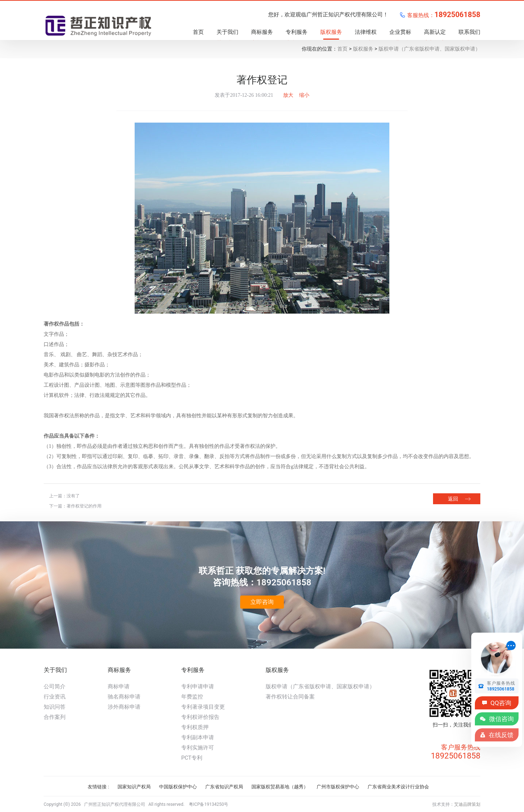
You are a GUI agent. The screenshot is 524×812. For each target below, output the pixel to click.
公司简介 (55, 686)
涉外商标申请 (124, 707)
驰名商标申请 (124, 697)
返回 (453, 499)
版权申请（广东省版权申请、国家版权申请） (429, 49)
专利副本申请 (198, 737)
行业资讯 (55, 697)
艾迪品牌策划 (467, 804)
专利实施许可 (198, 748)
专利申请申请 (198, 686)
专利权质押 (195, 727)
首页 (342, 49)
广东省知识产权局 (224, 787)
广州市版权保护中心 (338, 787)
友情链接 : (98, 787)
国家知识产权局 (134, 787)
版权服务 (363, 49)
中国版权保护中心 (178, 787)
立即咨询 (262, 602)
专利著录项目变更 (203, 707)
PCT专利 (192, 758)
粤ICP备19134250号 (209, 804)
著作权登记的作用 (84, 506)
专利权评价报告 (200, 717)
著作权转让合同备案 (290, 697)
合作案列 (55, 717)
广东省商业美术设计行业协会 (398, 787)
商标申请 (119, 686)
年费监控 (192, 697)
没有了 (73, 496)
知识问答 (55, 707)
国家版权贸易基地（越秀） (280, 787)
